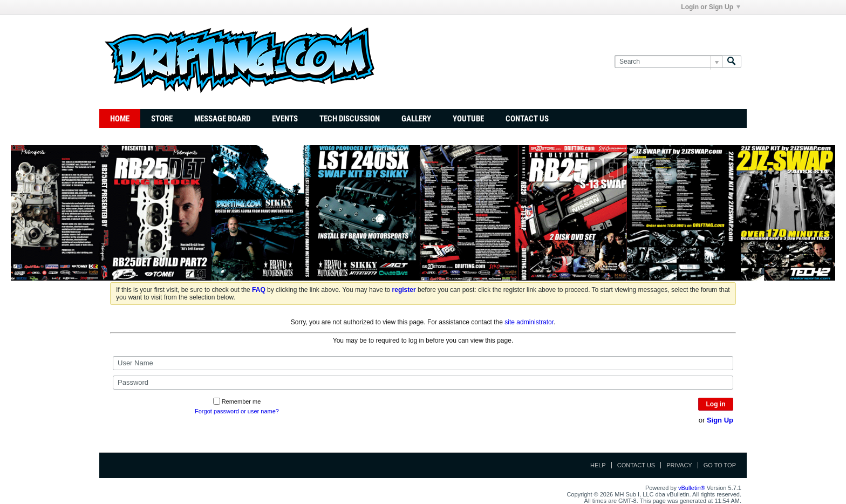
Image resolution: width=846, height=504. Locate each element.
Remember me (237, 401)
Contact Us (527, 119)
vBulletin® (692, 488)
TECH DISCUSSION (350, 119)
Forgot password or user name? (237, 411)
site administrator (529, 322)
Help (598, 465)
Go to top (720, 465)
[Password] (423, 383)
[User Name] (423, 363)
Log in (716, 404)
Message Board (222, 119)
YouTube (468, 119)
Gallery (416, 119)
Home (120, 119)
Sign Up (720, 420)
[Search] (668, 62)
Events (285, 119)
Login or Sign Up (711, 7)
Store (162, 119)
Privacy (679, 465)
